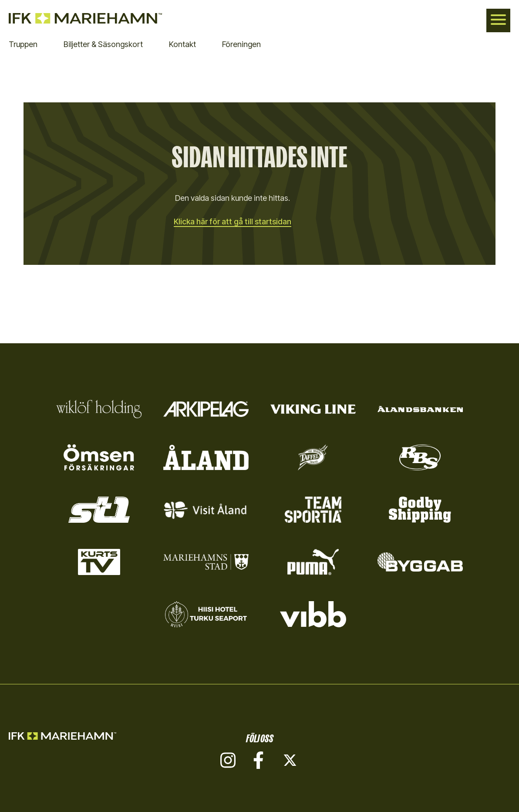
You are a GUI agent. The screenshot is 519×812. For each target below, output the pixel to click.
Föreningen (241, 44)
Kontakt (182, 44)
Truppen (23, 44)
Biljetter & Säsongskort (103, 44)
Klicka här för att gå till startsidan (233, 222)
